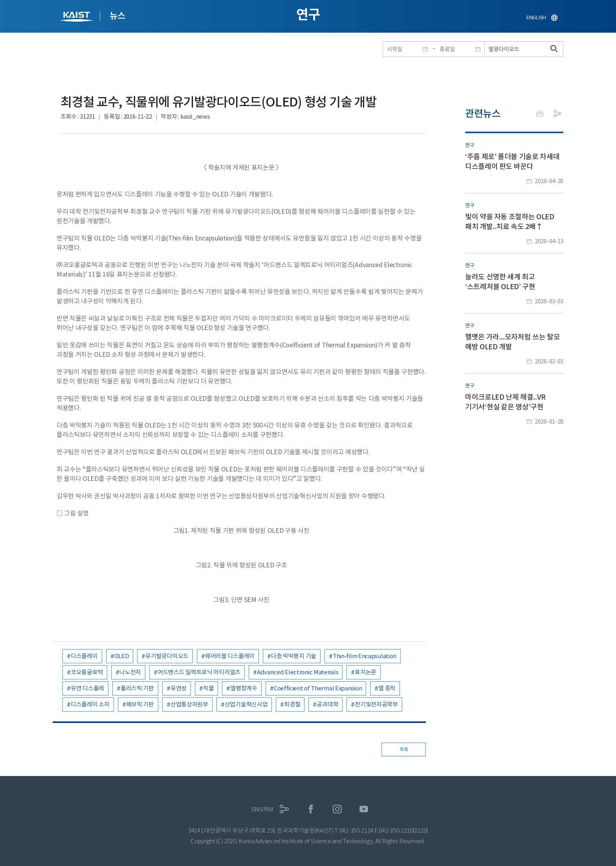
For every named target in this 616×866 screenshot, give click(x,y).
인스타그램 (337, 809)
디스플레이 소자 (90, 704)
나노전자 (130, 672)
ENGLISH (536, 17)
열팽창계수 (244, 688)
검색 (554, 49)
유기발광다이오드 (167, 656)
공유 (557, 114)
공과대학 (327, 704)
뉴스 (117, 16)
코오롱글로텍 (87, 672)
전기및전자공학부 (376, 704)
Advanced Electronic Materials (298, 672)
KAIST (77, 17)
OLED (122, 656)
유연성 (179, 688)
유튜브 (364, 809)
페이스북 (311, 809)
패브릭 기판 (140, 704)
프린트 (540, 114)
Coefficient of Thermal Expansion (318, 688)
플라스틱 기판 (137, 688)
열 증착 (387, 688)
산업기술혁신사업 (246, 704)
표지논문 (366, 672)
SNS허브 (263, 809)
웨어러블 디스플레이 (230, 656)
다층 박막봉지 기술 (294, 656)
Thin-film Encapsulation (365, 656)
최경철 (292, 704)
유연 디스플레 (87, 688)
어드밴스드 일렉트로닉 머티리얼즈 (199, 672)
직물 (208, 688)
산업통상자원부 (189, 704)
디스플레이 (84, 656)
